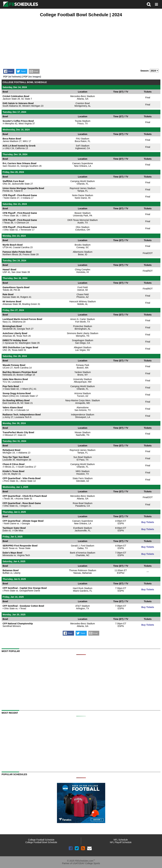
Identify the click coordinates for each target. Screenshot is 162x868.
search (149, 4)
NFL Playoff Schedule (121, 842)
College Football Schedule (41, 840)
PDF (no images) (32, 77)
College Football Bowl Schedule (41, 842)
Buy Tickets (148, 522)
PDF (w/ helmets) (12, 77)
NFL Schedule (121, 840)
